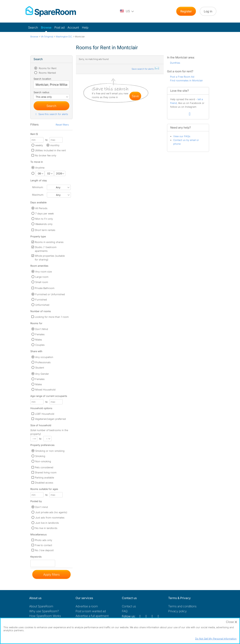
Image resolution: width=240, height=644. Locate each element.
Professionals (43, 362)
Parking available (44, 478)
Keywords (36, 557)
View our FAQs (182, 136)
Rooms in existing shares (49, 242)
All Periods (41, 208)
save (135, 96)
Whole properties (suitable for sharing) (50, 258)
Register (186, 11)
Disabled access (44, 483)
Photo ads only (43, 540)
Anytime (40, 168)
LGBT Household (45, 414)
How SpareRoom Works (45, 616)
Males (39, 340)
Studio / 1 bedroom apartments (46, 249)
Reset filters (62, 125)
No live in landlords (46, 528)
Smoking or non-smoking (50, 451)
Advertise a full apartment (92, 616)
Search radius (41, 92)
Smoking (40, 456)
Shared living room (46, 472)
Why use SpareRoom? (44, 611)
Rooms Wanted (47, 73)
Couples (40, 345)
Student (40, 368)
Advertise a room (87, 606)
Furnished (41, 300)
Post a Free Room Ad (182, 77)
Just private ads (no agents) (51, 512)
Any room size (43, 272)
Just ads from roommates (50, 518)
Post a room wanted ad (91, 611)
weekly (39, 145)
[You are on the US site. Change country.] (127, 11)
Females (40, 334)
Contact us (129, 606)
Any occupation (44, 357)
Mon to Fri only (44, 219)
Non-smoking (43, 461)
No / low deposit (44, 550)
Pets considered (44, 467)
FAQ (125, 611)
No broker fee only (46, 155)
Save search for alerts (145, 69)
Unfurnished (42, 305)
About (41, 606)
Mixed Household (45, 390)
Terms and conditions (182, 606)
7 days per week (45, 213)
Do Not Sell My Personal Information (216, 639)
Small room (42, 282)
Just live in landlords (47, 523)
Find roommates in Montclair (186, 80)
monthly (55, 145)
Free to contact (43, 545)
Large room (42, 277)
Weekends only (44, 224)
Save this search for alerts (51, 114)
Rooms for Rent (47, 68)
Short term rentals (45, 230)
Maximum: (38, 195)
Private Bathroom (45, 288)
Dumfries (175, 63)
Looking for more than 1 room (52, 317)
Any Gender (42, 374)
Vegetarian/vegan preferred (50, 419)
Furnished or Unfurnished (50, 294)
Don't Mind (42, 329)
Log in (208, 11)
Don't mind (42, 507)
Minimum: (38, 187)
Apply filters (51, 574)
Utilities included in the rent (50, 150)
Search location (42, 79)
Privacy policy (177, 611)
